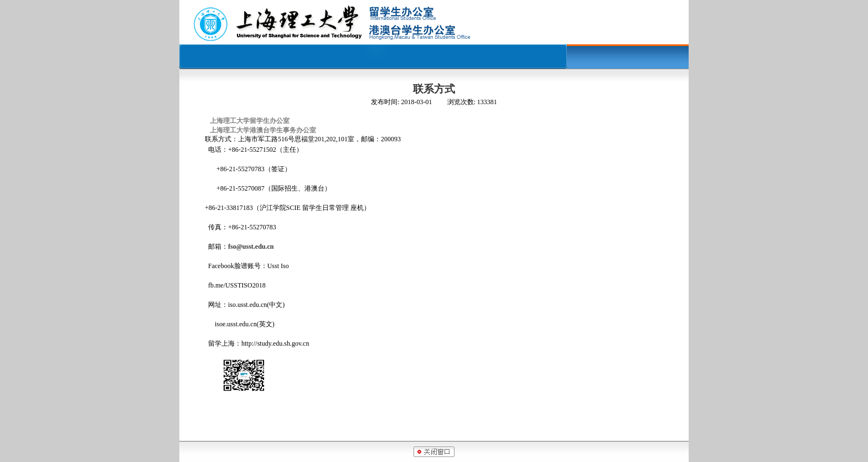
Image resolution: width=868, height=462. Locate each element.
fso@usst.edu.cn (251, 247)
